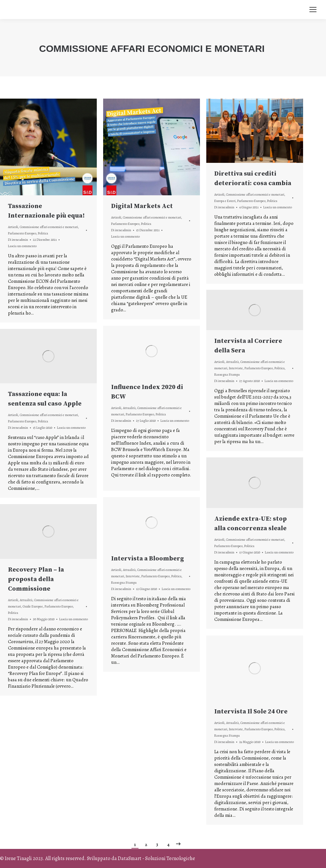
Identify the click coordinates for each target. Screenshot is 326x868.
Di (18, 240)
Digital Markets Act (142, 206)
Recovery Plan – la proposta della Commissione (36, 579)
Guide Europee (33, 606)
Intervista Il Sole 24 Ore (251, 712)
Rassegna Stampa (227, 375)
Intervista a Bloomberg (148, 559)
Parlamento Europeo (22, 233)
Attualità (232, 362)
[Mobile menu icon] (313, 10)
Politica (43, 233)
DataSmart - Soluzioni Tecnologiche (156, 858)
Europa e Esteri (225, 201)
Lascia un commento (22, 246)
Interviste (236, 368)
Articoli (13, 227)
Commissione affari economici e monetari (49, 227)
